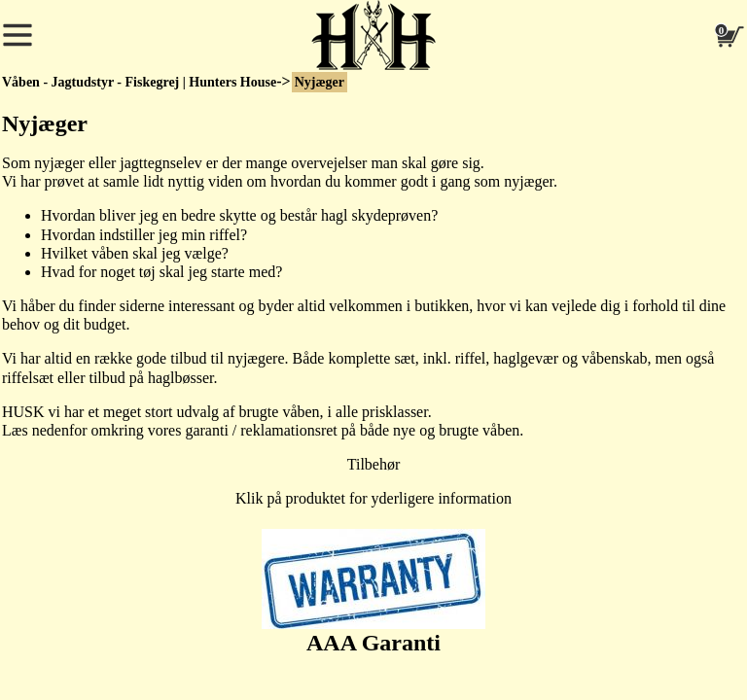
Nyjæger (320, 82)
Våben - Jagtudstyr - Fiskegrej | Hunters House (139, 82)
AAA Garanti (373, 592)
